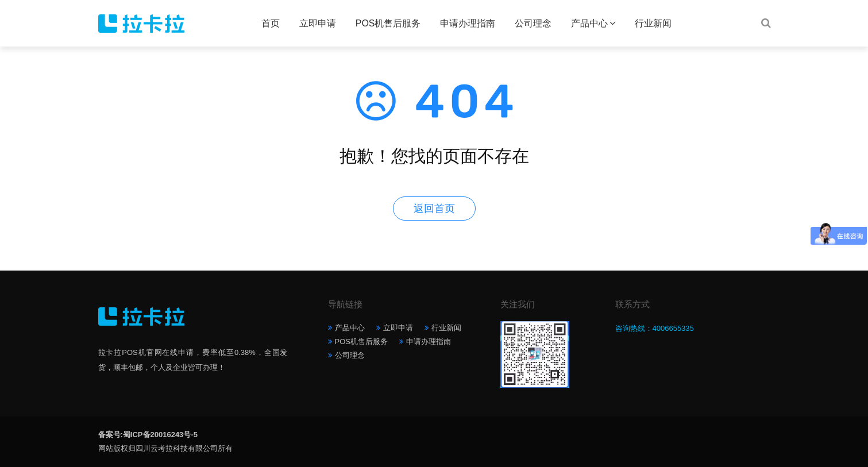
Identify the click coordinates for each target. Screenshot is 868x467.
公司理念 (533, 23)
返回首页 (434, 209)
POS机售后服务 (388, 23)
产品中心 (589, 23)
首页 (271, 23)
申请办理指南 (468, 23)
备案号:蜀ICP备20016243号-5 (148, 435)
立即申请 (318, 23)
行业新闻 (653, 23)
